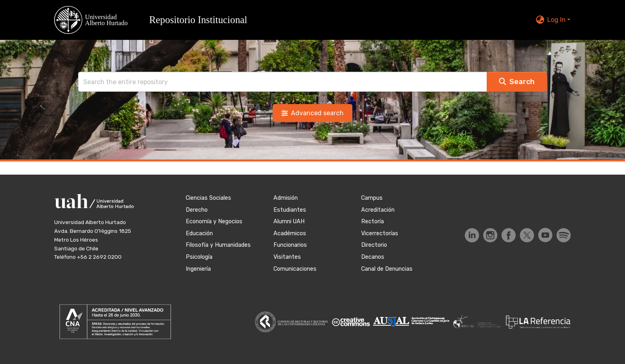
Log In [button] (557, 20)
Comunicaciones (295, 269)
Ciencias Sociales (208, 198)
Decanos (373, 257)
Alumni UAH (289, 221)
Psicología (199, 257)
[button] (155, 20)
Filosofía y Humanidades (218, 245)
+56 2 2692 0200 (99, 257)
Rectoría (372, 221)
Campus (372, 198)
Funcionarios (290, 245)
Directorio (374, 245)
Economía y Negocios (214, 221)
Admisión (286, 198)
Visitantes (287, 257)
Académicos (290, 233)
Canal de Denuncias (387, 269)
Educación (199, 233)
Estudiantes (290, 210)
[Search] (283, 82)
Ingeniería (198, 269)
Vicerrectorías (380, 233)
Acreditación (378, 210)
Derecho (197, 210)
